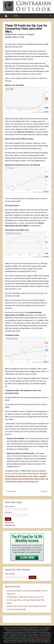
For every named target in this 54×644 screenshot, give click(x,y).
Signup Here (9, 522)
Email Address (10, 506)
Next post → (45, 491)
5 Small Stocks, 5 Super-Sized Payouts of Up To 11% (25, 597)
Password (8, 512)
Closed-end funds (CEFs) (35, 293)
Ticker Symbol (10, 574)
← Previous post (11, 491)
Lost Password (10, 525)
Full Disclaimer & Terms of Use (35, 639)
